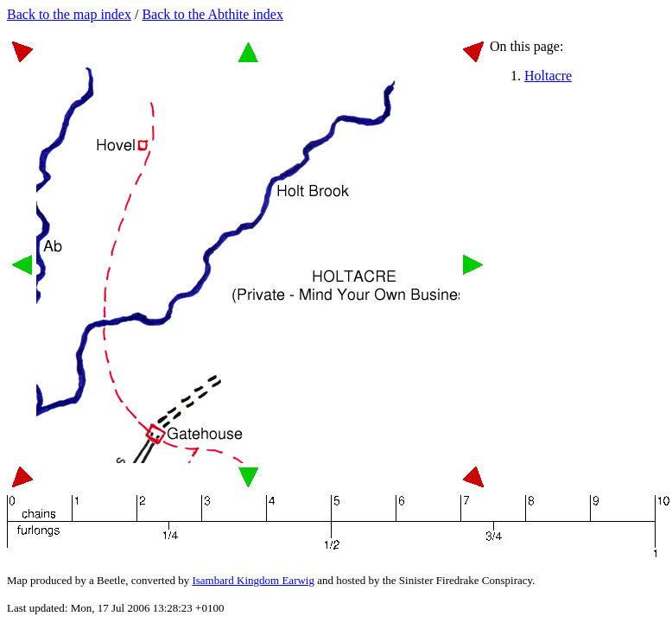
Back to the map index (69, 14)
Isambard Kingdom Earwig (253, 580)
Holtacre (548, 76)
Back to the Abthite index (212, 14)
